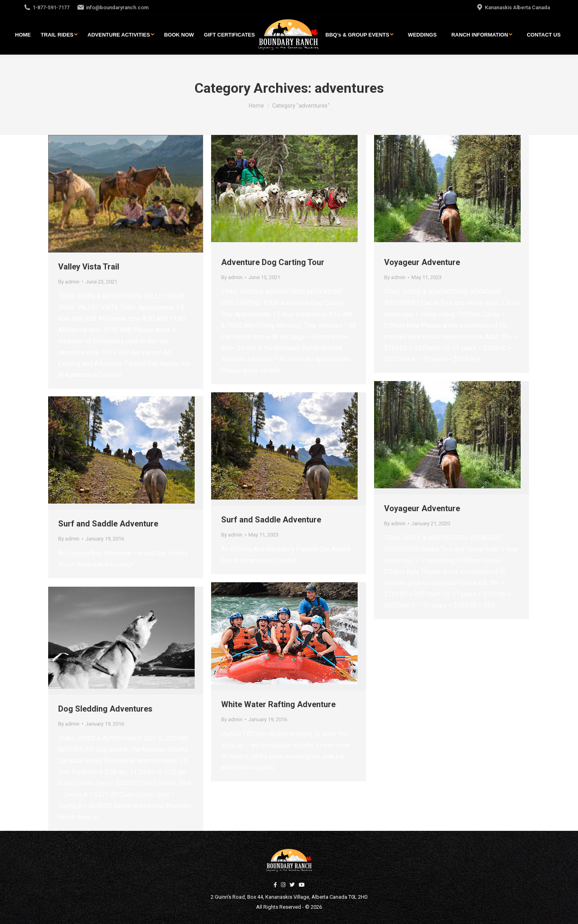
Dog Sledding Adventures (105, 709)
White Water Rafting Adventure (278, 704)
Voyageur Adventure (422, 262)
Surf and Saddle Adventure (271, 520)
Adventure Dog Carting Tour (273, 262)
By (69, 282)
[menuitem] (23, 35)
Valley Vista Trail (89, 267)
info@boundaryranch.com (113, 7)
